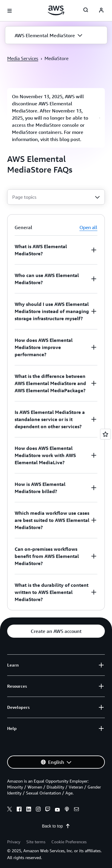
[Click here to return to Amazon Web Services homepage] (56, 10)
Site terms (36, 842)
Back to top (56, 826)
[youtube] (57, 810)
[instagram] (38, 810)
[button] (56, 35)
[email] (76, 810)
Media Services (23, 58)
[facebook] (19, 810)
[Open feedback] (105, 434)
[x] (10, 810)
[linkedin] (29, 810)
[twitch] (48, 810)
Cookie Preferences (69, 842)
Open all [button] (88, 227)
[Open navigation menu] (10, 11)
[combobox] (56, 197)
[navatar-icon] (101, 11)
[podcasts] (67, 810)
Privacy (14, 842)
